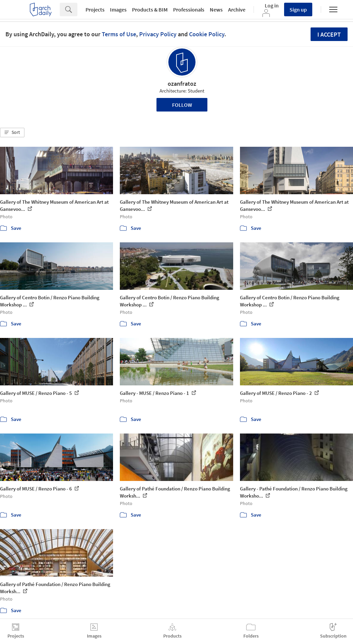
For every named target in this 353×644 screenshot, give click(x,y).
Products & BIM (150, 9)
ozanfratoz (182, 84)
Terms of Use (119, 34)
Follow (182, 105)
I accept (329, 34)
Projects (95, 9)
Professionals (189, 9)
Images (118, 9)
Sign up (298, 9)
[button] (12, 133)
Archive (237, 9)
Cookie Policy (207, 34)
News (216, 9)
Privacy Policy (158, 34)
